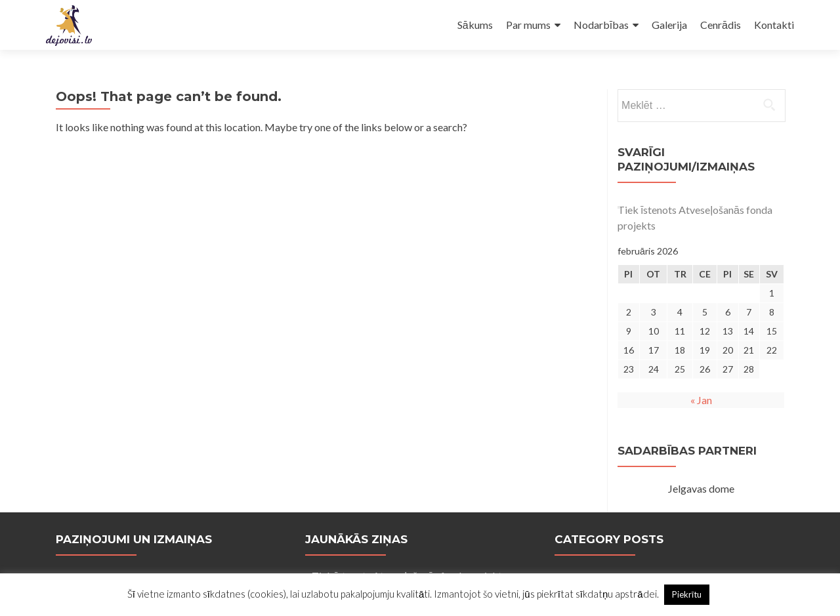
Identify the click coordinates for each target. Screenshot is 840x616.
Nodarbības (601, 25)
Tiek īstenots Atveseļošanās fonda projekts (695, 217)
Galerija (669, 25)
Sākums (475, 25)
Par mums (528, 25)
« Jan (701, 400)
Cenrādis (721, 25)
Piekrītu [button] (687, 594)
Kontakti (774, 25)
